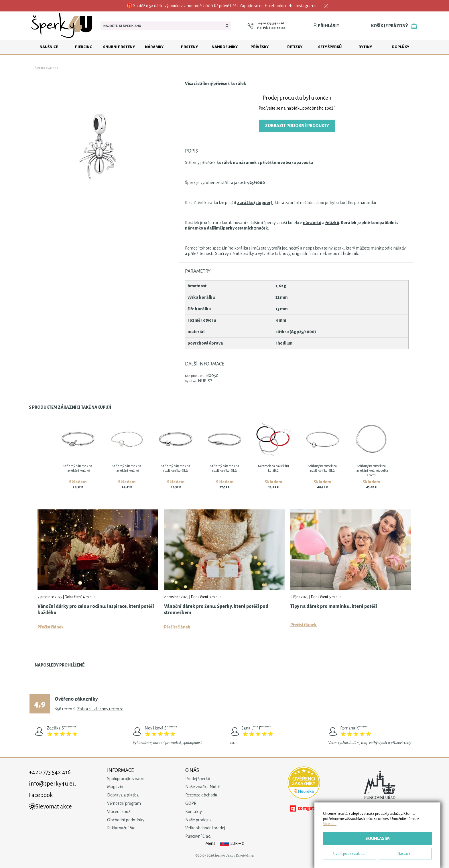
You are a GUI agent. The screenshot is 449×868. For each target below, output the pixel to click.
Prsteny (189, 47)
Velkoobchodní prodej (205, 828)
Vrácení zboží (119, 812)
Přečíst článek (51, 627)
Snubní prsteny (119, 47)
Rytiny (365, 47)
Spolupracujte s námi (126, 779)
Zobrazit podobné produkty (297, 126)
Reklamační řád (121, 828)
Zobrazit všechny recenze (100, 709)
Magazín (115, 787)
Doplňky (400, 47)
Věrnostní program (124, 803)
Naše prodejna (199, 820)
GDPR (191, 803)
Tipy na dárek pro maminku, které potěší (334, 606)
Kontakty (194, 812)
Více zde (330, 824)
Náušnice (49, 47)
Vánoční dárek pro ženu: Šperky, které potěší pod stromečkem (216, 610)
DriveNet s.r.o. (245, 856)
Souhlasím (378, 839)
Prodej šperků (198, 779)
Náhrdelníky (225, 47)
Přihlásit (326, 26)
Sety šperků (330, 47)
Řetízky (295, 47)
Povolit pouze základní (349, 854)
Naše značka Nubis (203, 787)
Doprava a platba (123, 795)
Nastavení (405, 854)
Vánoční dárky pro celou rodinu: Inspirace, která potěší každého (96, 610)
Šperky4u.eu (46, 68)
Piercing (84, 47)
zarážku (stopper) (255, 203)
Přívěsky (260, 47)
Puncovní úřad (198, 836)
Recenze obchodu (201, 795)
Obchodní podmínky (126, 820)
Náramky (154, 47)
